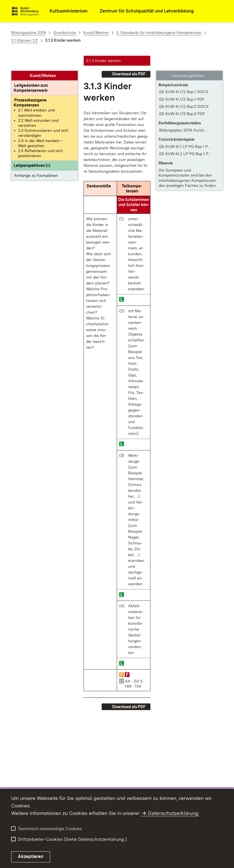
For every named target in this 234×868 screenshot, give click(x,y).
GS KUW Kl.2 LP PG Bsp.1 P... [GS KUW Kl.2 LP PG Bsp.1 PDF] (185, 139)
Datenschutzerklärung (173, 813)
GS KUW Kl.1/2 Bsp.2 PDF (182, 99)
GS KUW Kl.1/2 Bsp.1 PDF (182, 85)
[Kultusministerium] (65, 11)
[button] (32, 151)
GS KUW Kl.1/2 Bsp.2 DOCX (184, 92)
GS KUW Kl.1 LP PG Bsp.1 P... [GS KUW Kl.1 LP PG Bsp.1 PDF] (185, 132)
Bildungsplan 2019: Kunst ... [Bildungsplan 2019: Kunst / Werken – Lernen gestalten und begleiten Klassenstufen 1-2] (183, 115)
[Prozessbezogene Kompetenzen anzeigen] (30, 88)
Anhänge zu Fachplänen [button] (36, 160)
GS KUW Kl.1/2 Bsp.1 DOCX (184, 77)
